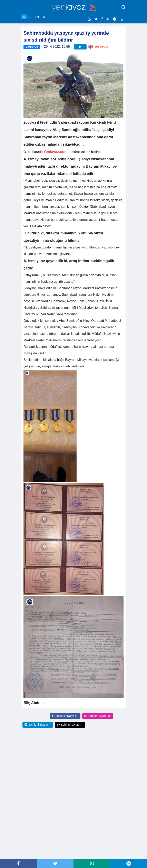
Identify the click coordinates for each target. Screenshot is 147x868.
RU (30, 17)
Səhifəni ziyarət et (65, 716)
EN (37, 17)
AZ (24, 17)
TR (43, 17)
